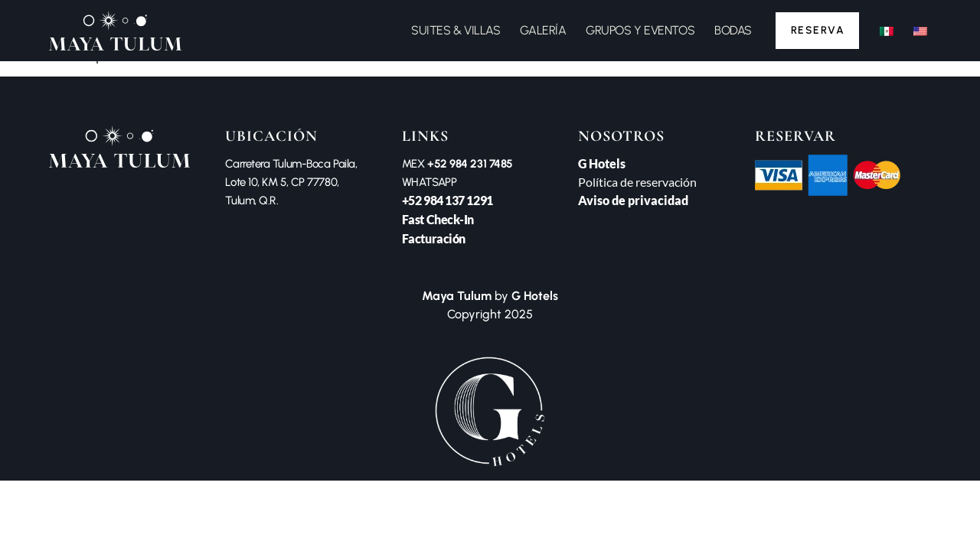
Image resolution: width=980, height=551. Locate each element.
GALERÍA (541, 30)
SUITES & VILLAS (453, 30)
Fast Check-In (438, 219)
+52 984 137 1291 (448, 200)
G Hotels (602, 163)
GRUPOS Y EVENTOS (638, 30)
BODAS (730, 30)
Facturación (434, 238)
